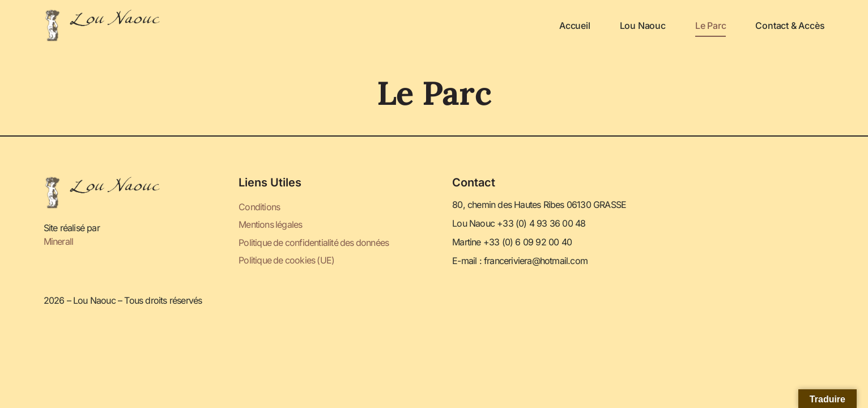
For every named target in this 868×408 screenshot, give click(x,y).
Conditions (259, 207)
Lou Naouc (643, 25)
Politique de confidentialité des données (315, 243)
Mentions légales (271, 225)
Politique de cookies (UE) (287, 260)
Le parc (711, 25)
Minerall (59, 241)
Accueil (575, 25)
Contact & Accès (790, 25)
